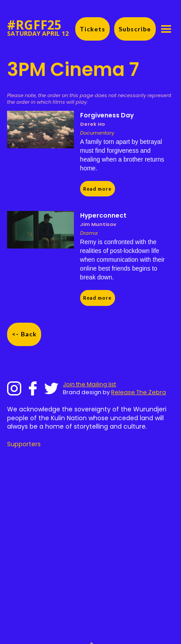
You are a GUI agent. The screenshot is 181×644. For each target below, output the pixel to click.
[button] (166, 29)
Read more (97, 189)
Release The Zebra (139, 392)
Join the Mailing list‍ (89, 384)
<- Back (24, 334)
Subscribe (135, 29)
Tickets (92, 29)
